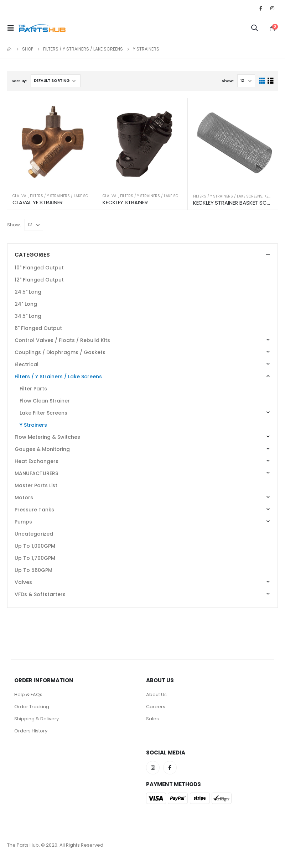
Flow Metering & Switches (47, 437)
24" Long (26, 304)
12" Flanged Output (39, 280)
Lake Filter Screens (43, 413)
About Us (156, 695)
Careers (156, 707)
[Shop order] (56, 81)
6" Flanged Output (38, 328)
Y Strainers (33, 425)
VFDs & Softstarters (40, 594)
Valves (23, 582)
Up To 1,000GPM (35, 546)
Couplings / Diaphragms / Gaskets (60, 352)
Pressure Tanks (34, 510)
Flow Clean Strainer (45, 401)
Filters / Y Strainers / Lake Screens (65, 196)
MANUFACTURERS (36, 473)
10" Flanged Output (39, 268)
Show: (228, 81)
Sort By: (19, 81)
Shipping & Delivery (37, 719)
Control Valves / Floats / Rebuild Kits (62, 340)
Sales (152, 719)
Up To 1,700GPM (35, 558)
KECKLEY (271, 196)
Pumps (23, 522)
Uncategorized (34, 534)
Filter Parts (33, 389)
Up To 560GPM (33, 570)
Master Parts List (36, 485)
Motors (24, 498)
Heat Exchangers (37, 461)
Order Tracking (32, 707)
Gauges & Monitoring (42, 449)
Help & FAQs (28, 695)
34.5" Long (28, 316)
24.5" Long (28, 292)
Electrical (27, 364)
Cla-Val (20, 196)
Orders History (31, 731)
